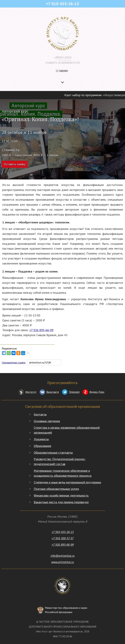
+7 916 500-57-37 (62, 538)
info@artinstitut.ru (62, 556)
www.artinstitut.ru (62, 562)
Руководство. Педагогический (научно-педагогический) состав (60, 461)
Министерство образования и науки (66, 610)
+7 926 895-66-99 (41, 330)
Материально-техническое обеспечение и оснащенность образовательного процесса (63, 473)
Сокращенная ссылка (14, 363)
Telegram (74, 392)
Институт (31, 392)
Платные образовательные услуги (56, 489)
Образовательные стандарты (53, 453)
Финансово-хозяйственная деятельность (61, 495)
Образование (42, 446)
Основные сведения (47, 421)
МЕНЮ (62, 71)
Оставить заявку (15, 164)
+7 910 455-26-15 (63, 532)
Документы (41, 439)
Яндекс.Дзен (97, 392)
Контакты (40, 414)
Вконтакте (53, 392)
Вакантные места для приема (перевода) (61, 502)
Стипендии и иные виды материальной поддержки (67, 482)
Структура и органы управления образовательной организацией (67, 430)
